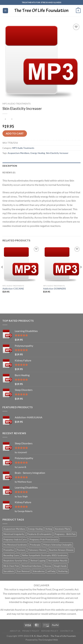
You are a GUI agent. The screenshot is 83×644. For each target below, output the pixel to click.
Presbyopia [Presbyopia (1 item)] (35, 545)
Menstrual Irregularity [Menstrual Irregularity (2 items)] (14, 534)
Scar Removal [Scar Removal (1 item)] (23, 571)
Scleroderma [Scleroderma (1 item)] (39, 571)
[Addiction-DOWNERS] (62, 264)
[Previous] (2, 274)
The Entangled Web (48, 640)
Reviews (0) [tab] (9, 173)
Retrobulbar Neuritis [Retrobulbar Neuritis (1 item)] (58, 561)
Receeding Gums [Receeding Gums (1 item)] (11, 555)
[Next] (81, 274)
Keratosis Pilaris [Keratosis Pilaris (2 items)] (63, 529)
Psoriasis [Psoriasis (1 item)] (21, 550)
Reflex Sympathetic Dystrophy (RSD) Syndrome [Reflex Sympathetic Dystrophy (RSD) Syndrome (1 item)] (45, 555)
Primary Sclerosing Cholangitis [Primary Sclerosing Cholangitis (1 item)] (58, 545)
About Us (15, 631)
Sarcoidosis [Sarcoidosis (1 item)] (9, 571)
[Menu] (5, 11)
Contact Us (67, 631)
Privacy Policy (31, 631)
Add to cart (15, 133)
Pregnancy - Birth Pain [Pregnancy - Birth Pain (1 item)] (65, 534)
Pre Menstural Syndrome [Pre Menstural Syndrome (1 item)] (15, 545)
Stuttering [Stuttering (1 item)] (63, 571)
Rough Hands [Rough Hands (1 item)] (60, 566)
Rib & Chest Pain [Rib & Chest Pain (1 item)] (11, 566)
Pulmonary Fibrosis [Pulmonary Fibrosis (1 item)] (37, 550)
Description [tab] (10, 166)
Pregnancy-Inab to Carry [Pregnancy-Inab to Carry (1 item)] (15, 540)
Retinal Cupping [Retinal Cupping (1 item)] (38, 561)
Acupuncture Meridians (19, 153)
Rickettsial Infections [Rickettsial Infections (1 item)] (32, 566)
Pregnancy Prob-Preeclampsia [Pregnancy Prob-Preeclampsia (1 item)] (44, 540)
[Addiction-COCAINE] (21, 264)
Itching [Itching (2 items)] (49, 529)
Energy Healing (38, 153)
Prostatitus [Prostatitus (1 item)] (9, 550)
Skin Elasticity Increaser (57, 153)
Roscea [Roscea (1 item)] (48, 566)
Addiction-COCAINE (13, 289)
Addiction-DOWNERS (54, 289)
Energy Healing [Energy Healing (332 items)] (35, 529)
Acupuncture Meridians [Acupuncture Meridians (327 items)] (14, 529)
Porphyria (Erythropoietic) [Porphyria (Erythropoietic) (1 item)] (39, 534)
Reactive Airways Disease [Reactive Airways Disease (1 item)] (61, 550)
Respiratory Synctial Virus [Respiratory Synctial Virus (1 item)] (16, 561)
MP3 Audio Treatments (16, 104)
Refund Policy (50, 631)
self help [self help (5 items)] (51, 571)
